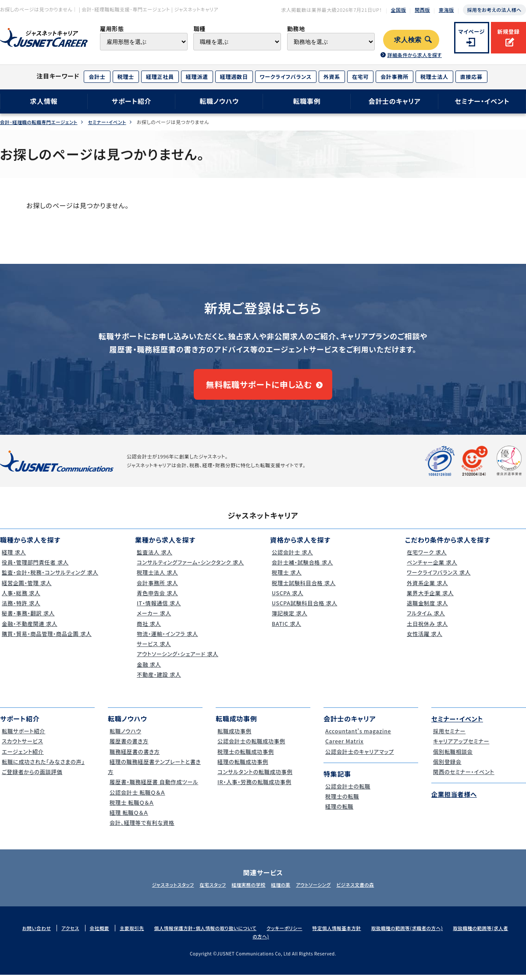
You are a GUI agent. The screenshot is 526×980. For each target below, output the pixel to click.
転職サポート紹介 (23, 736)
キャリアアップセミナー (461, 747)
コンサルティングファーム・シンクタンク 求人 (192, 567)
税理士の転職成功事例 (246, 757)
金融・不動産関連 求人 (30, 629)
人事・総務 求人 (20, 598)
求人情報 (44, 101)
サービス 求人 (153, 649)
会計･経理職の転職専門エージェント (40, 122)
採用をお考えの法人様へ (494, 10)
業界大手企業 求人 (430, 598)
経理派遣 (197, 76)
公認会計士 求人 (292, 557)
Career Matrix (344, 747)
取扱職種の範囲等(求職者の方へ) (423, 933)
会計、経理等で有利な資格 (142, 828)
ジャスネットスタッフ (161, 890)
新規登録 (508, 31)
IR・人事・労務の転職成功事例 (255, 787)
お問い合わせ (39, 933)
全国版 (399, 10)
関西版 (422, 10)
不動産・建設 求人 (158, 680)
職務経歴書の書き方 (135, 757)
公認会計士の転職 (348, 791)
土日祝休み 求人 (427, 629)
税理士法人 (434, 76)
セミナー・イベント (482, 101)
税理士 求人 (286, 578)
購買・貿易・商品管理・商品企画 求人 (48, 639)
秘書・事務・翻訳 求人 (28, 619)
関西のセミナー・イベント (464, 777)
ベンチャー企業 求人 (432, 567)
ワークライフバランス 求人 (439, 578)
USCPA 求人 (287, 598)
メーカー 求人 (153, 619)
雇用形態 (112, 29)
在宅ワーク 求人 (426, 557)
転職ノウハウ (219, 101)
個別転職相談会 (452, 757)
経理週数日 (234, 76)
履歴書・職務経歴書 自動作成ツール (155, 787)
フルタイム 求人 (425, 619)
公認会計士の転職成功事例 (252, 747)
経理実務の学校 (246, 890)
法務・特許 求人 (20, 608)
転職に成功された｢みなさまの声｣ (44, 767)
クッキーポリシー (296, 933)
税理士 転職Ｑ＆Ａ (131, 808)
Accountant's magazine (358, 736)
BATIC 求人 (286, 629)
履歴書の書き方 (128, 747)
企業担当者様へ (455, 800)
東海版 (446, 10)
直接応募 (471, 76)
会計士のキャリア (394, 101)
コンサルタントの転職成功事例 (256, 777)
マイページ (472, 31)
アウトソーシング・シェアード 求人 (178, 659)
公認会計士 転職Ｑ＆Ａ (137, 797)
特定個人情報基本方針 (350, 933)
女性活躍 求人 (424, 639)
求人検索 (408, 40)
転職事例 (307, 101)
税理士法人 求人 (157, 578)
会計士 (97, 76)
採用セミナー (449, 736)
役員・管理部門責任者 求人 (36, 567)
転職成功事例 (234, 736)
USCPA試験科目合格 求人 (305, 608)
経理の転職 (338, 812)
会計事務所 (394, 76)
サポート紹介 (132, 101)
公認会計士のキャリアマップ (360, 757)
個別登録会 (446, 767)
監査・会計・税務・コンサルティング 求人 (51, 578)
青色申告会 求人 (157, 598)
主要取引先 (137, 933)
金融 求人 (148, 669)
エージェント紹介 (22, 757)
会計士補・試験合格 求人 (302, 567)
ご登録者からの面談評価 (32, 777)
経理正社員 (160, 76)
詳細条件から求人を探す (414, 55)
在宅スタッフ (206, 890)
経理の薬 (283, 890)
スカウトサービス (22, 747)
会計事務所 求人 (157, 588)
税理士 (126, 76)
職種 (199, 29)
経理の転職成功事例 (243, 767)
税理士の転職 (341, 801)
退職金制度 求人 (427, 608)
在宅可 (360, 76)
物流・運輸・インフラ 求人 (167, 639)
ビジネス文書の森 (367, 890)
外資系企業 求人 (427, 588)
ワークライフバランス (286, 76)
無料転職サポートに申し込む (259, 387)
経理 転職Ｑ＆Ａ (128, 818)
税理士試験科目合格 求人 (304, 588)
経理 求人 (13, 557)
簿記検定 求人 (289, 619)
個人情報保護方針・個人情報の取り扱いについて (213, 933)
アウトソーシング (320, 890)
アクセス (74, 933)
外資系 (332, 76)
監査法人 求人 (154, 557)
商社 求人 (148, 629)
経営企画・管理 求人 (27, 588)
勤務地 (296, 29)
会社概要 (103, 933)
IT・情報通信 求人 (158, 608)
